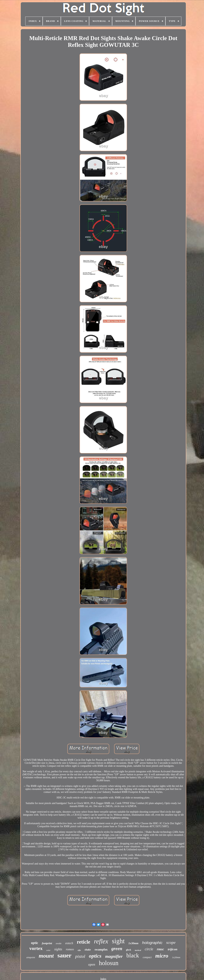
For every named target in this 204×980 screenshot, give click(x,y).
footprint (47, 943)
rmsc (160, 949)
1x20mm (176, 957)
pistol (80, 956)
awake (59, 943)
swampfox (101, 949)
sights (58, 949)
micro (162, 956)
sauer (64, 955)
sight (118, 941)
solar (48, 950)
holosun (109, 963)
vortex (36, 948)
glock (128, 950)
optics (95, 956)
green (117, 949)
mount (46, 956)
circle (149, 949)
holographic (152, 943)
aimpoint (31, 957)
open (92, 964)
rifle (79, 950)
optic (35, 943)
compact (147, 957)
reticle (83, 942)
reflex (101, 941)
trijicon (172, 949)
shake (88, 950)
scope (171, 942)
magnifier (114, 956)
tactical (138, 950)
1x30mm (133, 943)
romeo (70, 949)
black (133, 955)
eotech (69, 943)
